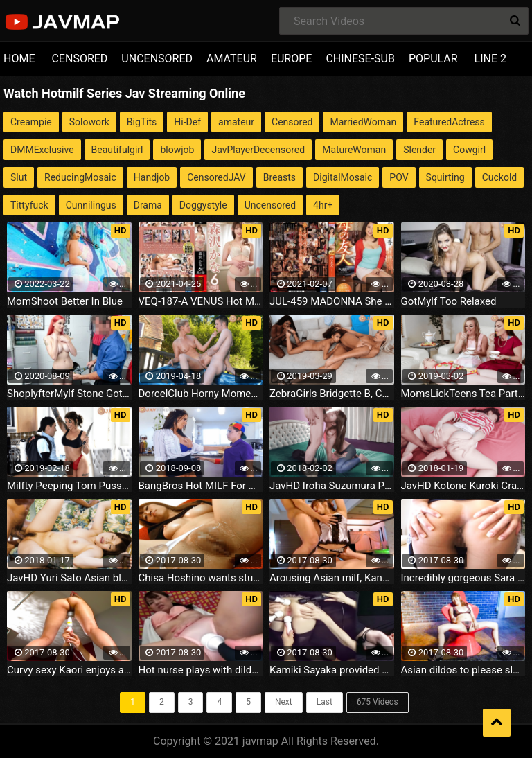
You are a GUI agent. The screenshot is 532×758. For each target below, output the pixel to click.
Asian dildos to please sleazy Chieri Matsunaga (463, 670)
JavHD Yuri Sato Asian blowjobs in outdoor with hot (69, 578)
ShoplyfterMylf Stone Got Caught (69, 394)
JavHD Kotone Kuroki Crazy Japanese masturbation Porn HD (463, 486)
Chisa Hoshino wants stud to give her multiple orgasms (201, 578)
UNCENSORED (157, 59)
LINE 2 (490, 59)
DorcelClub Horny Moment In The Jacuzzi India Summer (201, 394)
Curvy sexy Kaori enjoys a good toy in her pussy (69, 670)
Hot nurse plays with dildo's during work (201, 670)
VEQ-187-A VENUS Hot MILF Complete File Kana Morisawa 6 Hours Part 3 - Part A (201, 301)
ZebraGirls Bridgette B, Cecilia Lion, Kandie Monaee (332, 394)
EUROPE (292, 59)
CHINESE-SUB (360, 59)
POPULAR (433, 59)
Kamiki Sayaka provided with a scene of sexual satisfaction (332, 670)
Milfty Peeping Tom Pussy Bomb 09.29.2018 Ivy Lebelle (69, 486)
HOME (19, 59)
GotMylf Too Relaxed (449, 301)
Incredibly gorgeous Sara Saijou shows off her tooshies (463, 578)
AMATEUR (232, 59)
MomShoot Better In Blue (65, 301)
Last (325, 702)
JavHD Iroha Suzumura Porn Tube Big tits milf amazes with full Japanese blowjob (332, 486)
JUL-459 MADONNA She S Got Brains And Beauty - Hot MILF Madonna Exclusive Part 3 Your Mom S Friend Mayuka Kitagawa (332, 301)
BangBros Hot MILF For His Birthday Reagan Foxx (201, 486)
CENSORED (79, 59)
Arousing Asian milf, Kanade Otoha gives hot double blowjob (332, 578)
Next (284, 702)
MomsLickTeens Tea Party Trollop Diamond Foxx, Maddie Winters (463, 394)
